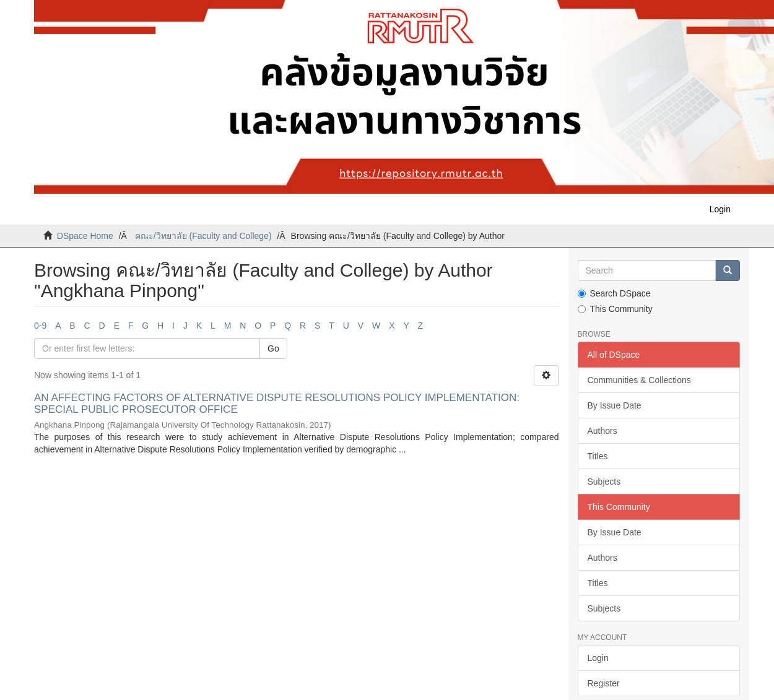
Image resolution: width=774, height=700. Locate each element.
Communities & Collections (639, 380)
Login (598, 658)
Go (273, 348)
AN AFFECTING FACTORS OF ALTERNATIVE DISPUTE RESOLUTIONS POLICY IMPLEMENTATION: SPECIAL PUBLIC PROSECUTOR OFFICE (277, 404)
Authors (602, 431)
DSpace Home (85, 236)
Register (604, 683)
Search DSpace (614, 293)
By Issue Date (615, 405)
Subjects (604, 482)
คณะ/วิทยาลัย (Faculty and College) (203, 236)
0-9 (40, 326)
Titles (598, 456)
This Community (615, 309)
